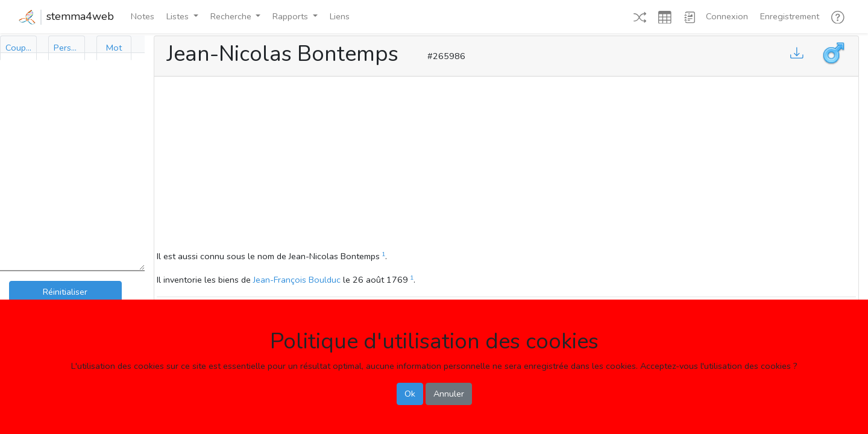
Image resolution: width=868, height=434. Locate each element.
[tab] (18, 48)
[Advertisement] (506, 165)
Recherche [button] (232, 16)
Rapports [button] (291, 16)
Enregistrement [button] (790, 16)
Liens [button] (340, 16)
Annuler (449, 394)
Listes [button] (179, 16)
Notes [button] (143, 16)
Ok (410, 394)
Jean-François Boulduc (297, 280)
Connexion (727, 16)
